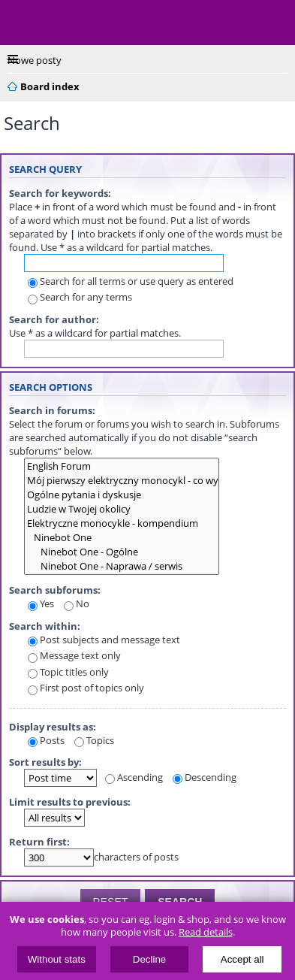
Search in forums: (52, 410)
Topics (94, 740)
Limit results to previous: (70, 802)
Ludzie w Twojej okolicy (122, 509)
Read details (206, 932)
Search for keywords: (60, 193)
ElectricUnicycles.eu (109, 24)
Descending (205, 777)
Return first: (39, 842)
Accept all (242, 959)
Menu (23, 23)
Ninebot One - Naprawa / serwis (122, 566)
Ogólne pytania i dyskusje (122, 495)
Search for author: (54, 319)
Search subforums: (55, 590)
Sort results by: (45, 762)
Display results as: (53, 727)
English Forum (122, 466)
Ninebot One (122, 538)
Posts (46, 740)
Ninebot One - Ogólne (122, 552)
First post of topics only (86, 688)
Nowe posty (35, 60)
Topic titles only (68, 672)
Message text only (74, 655)
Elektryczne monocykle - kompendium (122, 523)
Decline (149, 959)
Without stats (57, 959)
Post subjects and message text (104, 640)
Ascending (134, 777)
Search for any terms (80, 297)
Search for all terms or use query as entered (131, 281)
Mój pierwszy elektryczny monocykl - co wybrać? (122, 481)
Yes (41, 603)
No (77, 603)
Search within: (45, 626)
